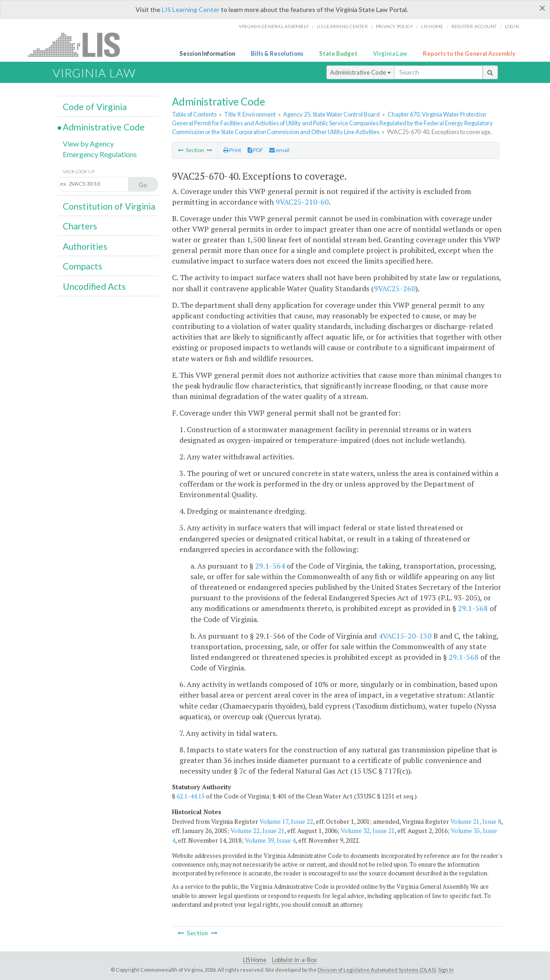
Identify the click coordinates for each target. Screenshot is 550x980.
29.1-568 (473, 608)
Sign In (446, 970)
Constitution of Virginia (109, 206)
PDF (255, 150)
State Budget (338, 53)
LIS (79, 44)
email (279, 150)
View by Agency (88, 144)
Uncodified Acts (94, 286)
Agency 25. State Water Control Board (331, 114)
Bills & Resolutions (277, 53)
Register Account (474, 26)
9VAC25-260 (395, 288)
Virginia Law (390, 53)
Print (232, 150)
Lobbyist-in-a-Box (294, 960)
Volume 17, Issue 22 (286, 822)
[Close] (542, 8)
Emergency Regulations (100, 154)
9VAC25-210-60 (302, 202)
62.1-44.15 (191, 796)
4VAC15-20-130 (405, 636)
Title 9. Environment (250, 114)
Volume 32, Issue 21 (368, 831)
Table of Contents (194, 114)
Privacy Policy (395, 26)
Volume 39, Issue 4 (270, 840)
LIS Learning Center (191, 9)
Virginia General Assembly (274, 26)
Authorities (85, 246)
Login (512, 26)
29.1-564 (270, 566)
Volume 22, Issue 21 (257, 831)
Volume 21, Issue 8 (476, 822)
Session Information (207, 53)
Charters (80, 226)
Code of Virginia (95, 107)
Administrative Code (361, 72)
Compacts (83, 266)
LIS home (432, 26)
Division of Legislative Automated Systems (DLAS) (377, 970)
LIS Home (255, 960)
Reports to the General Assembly (469, 53)
